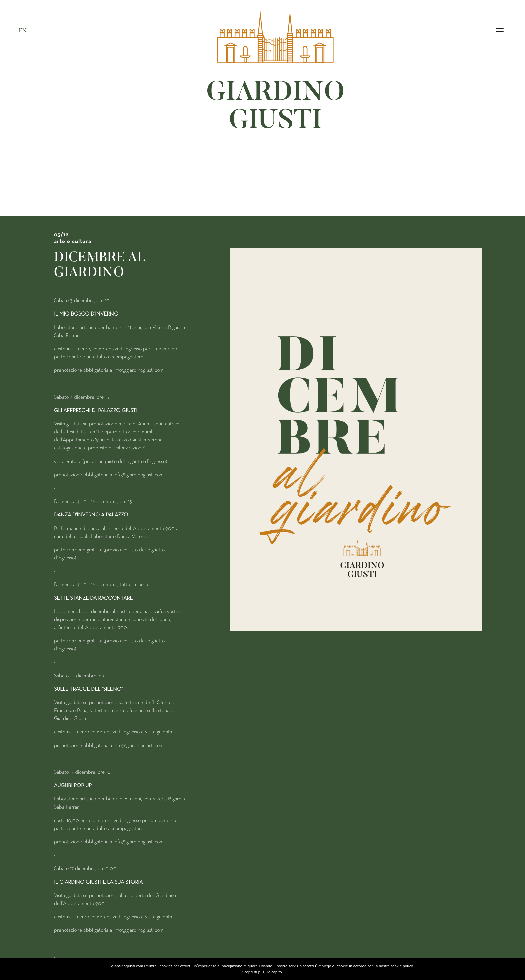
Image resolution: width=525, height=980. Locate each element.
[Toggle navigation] (500, 31)
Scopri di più (253, 972)
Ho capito (274, 972)
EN (23, 30)
